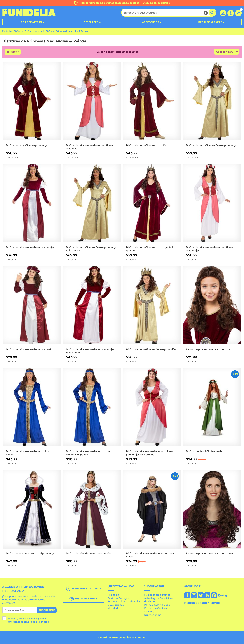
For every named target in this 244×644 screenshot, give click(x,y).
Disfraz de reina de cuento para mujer (88, 553)
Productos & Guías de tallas (124, 601)
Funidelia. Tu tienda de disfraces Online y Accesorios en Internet (29, 13)
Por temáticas (31, 22)
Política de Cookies (156, 608)
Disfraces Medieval (34, 31)
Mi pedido (113, 595)
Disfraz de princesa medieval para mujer (30, 247)
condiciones (14, 622)
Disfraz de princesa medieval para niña (29, 349)
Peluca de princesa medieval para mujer (210, 553)
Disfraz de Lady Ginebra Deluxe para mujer (212, 145)
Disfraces (91, 22)
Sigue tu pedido (84, 599)
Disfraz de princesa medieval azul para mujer (29, 453)
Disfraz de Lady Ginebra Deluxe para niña (151, 349)
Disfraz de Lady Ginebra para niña (147, 145)
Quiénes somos (153, 615)
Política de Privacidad (157, 605)
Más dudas (114, 608)
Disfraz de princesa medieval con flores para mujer (209, 249)
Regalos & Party (210, 22)
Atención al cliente (84, 589)
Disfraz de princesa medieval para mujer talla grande (90, 351)
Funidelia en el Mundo (157, 595)
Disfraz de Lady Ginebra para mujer (27, 145)
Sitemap (149, 612)
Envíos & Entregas (118, 598)
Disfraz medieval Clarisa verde (204, 451)
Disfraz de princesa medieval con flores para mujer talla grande (149, 453)
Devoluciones (116, 605)
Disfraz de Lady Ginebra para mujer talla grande (150, 249)
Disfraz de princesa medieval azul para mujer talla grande (89, 453)
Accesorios (151, 22)
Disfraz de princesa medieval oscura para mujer (151, 555)
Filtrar (15, 52)
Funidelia (7, 31)
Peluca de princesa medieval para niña (209, 349)
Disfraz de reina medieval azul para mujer (31, 553)
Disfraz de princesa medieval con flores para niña (89, 147)
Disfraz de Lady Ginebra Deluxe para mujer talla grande (92, 249)
